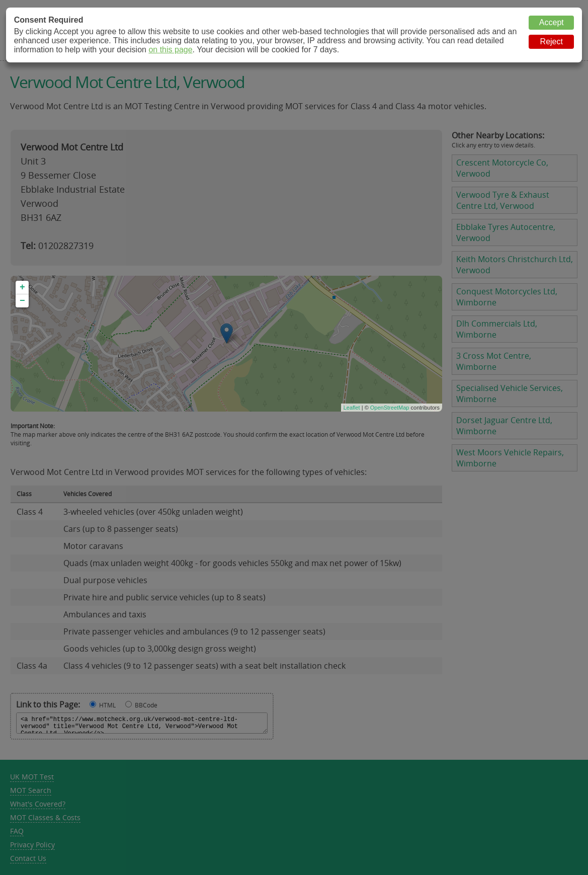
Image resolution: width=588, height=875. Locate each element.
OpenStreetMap (390, 408)
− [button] (22, 301)
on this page (170, 50)
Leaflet (352, 408)
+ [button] (22, 287)
